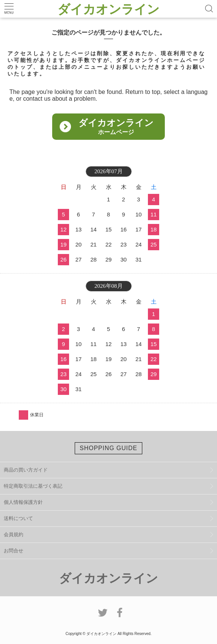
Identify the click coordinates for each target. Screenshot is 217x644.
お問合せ (14, 551)
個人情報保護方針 (23, 502)
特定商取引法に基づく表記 (33, 486)
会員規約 (14, 534)
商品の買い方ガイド (26, 470)
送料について (18, 518)
